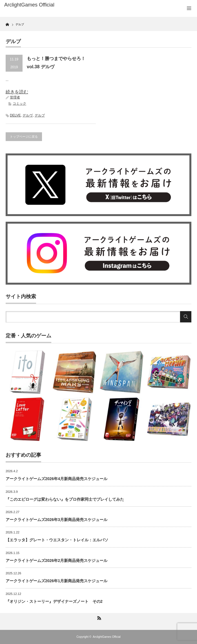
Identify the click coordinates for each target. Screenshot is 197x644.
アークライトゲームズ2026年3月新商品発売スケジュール (57, 520)
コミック (19, 104)
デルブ (40, 115)
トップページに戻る (24, 137)
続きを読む (17, 92)
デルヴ (28, 115)
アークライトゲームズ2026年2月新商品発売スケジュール (57, 561)
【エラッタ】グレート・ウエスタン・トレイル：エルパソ (57, 540)
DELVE (15, 115)
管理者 (15, 97)
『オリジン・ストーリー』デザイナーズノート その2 (54, 601)
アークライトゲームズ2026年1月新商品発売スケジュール (57, 581)
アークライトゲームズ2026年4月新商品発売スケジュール (57, 479)
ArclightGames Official (107, 637)
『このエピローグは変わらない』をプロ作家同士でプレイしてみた (65, 499)
